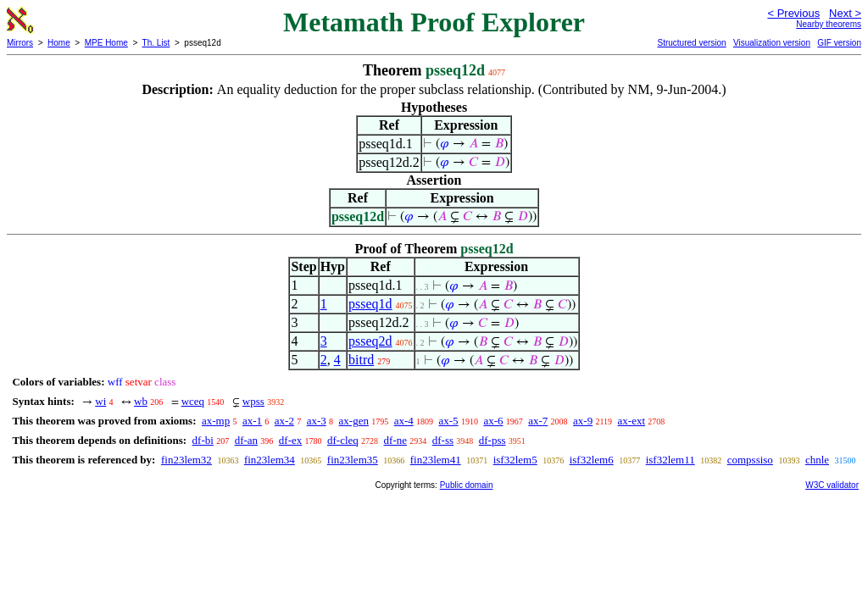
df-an (246, 440)
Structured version (691, 43)
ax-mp (216, 421)
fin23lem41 (436, 460)
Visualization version (772, 43)
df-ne (395, 440)
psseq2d (370, 341)
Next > (845, 13)
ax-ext (632, 421)
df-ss (443, 440)
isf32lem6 (592, 460)
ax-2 (284, 421)
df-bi (203, 440)
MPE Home (106, 43)
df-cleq (343, 440)
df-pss (492, 440)
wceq (193, 401)
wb (141, 401)
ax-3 (317, 421)
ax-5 (449, 421)
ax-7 (538, 421)
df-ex (290, 440)
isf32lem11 (670, 460)
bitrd (361, 360)
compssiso (750, 460)
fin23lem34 (270, 460)
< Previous (793, 13)
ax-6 (493, 421)
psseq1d (370, 304)
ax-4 (404, 421)
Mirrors (20, 43)
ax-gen (354, 421)
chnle (817, 460)
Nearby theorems (829, 24)
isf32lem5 (515, 460)
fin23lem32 (186, 460)
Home (59, 43)
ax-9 (583, 421)
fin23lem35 (353, 460)
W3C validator (832, 485)
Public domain (467, 485)
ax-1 (252, 421)
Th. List (156, 43)
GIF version (839, 43)
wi (100, 401)
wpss (253, 401)
